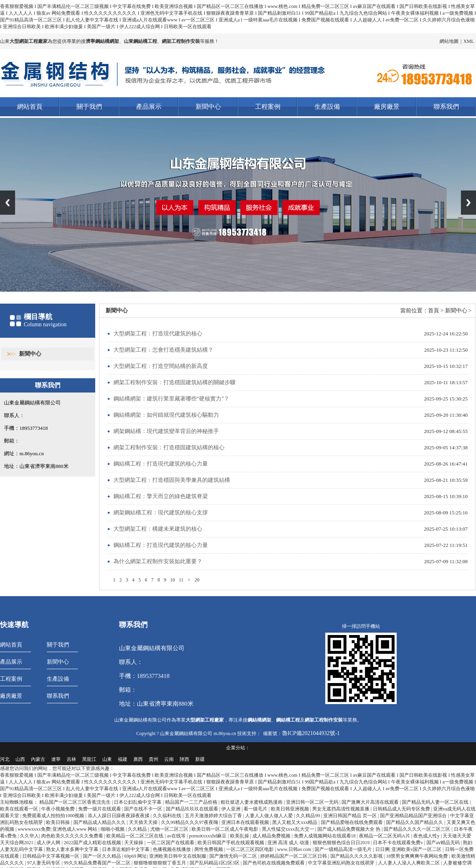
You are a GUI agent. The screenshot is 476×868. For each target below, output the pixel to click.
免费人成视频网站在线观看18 (325, 836)
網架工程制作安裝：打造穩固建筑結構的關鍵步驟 (175, 382)
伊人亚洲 (231, 809)
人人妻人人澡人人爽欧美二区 (410, 863)
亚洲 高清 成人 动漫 (289, 843)
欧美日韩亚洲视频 (291, 809)
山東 (107, 759)
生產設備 (327, 107)
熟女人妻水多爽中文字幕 (73, 849)
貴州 (154, 759)
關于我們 (89, 107)
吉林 (71, 759)
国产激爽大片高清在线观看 (371, 802)
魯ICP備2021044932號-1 (311, 733)
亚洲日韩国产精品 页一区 (351, 816)
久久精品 (138, 829)
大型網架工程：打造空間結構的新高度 (161, 366)
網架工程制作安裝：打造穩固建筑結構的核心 (169, 447)
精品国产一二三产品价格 (192, 802)
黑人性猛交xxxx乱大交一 (289, 829)
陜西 (184, 759)
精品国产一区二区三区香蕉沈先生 (76, 802)
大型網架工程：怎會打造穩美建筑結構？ (163, 350)
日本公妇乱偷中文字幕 (138, 802)
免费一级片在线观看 (100, 809)
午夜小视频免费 (59, 809)
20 (197, 580)
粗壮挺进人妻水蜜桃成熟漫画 (252, 802)
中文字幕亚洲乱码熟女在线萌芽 (342, 863)
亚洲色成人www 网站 (75, 829)
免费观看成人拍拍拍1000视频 (54, 816)
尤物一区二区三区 (170, 829)
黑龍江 (89, 759)
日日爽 (382, 849)
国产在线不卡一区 (144, 809)
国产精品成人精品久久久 (100, 822)
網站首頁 (30, 107)
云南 (169, 759)
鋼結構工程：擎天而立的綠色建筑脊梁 (161, 496)
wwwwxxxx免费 (34, 829)
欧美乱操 (240, 836)
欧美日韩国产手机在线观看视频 (231, 843)
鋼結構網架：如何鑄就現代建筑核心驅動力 (166, 415)
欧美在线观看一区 (20, 809)
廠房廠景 (387, 107)
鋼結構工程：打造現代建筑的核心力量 (161, 464)
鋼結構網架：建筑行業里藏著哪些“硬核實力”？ (171, 399)
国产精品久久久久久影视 (357, 856)
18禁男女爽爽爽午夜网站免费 (417, 856)
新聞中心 (208, 107)
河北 (5, 759)
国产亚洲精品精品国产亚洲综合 (414, 816)
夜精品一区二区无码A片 (385, 836)
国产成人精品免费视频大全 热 (349, 829)
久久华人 (29, 836)
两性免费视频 (209, 849)
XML (469, 41)
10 (173, 580)
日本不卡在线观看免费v (398, 843)
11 (181, 580)
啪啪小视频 (113, 829)
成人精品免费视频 (272, 836)
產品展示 (149, 107)
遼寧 (56, 759)
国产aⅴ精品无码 (444, 843)
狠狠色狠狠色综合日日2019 (342, 843)
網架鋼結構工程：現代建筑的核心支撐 (161, 513)
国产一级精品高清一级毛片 (344, 849)
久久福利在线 (168, 816)
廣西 (138, 759)
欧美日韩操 (59, 822)
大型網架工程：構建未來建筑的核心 (158, 529)
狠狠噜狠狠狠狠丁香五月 (160, 863)
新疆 (200, 759)
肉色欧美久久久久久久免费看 (73, 836)
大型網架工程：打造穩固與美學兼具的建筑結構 (172, 480)
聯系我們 (446, 107)
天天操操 (134, 843)
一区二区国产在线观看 (171, 843)
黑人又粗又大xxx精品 (295, 822)
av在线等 (177, 836)
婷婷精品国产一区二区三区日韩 (294, 856)
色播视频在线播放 (172, 849)
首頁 (434, 311)
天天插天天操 (144, 822)
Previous (8, 203)
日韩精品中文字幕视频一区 (51, 856)
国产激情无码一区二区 (234, 856)
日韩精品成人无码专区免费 (402, 809)
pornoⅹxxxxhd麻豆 (208, 836)
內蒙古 (38, 759)
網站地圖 (449, 41)
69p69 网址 (135, 856)
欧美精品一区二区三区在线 (135, 836)
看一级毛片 (256, 809)
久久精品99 (308, 816)
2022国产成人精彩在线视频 (93, 843)
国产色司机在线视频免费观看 (274, 863)
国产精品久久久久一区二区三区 (417, 829)
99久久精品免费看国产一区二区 (98, 863)
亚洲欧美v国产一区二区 (417, 849)
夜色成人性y (427, 836)
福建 (123, 759)
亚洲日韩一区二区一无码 (313, 802)
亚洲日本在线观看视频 (246, 822)
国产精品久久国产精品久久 (415, 822)
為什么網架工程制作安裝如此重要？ (158, 561)
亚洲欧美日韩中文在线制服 (178, 856)
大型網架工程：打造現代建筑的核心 (158, 334)
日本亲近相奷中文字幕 (126, 849)
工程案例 (268, 107)
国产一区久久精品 (103, 856)
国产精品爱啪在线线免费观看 (352, 822)
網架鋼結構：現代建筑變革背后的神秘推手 (166, 431)
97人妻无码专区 (44, 863)
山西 (20, 759)
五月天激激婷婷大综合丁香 (214, 816)
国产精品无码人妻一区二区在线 (436, 802)
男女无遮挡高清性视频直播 (341, 809)
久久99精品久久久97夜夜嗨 (190, 822)
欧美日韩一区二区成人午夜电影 (226, 829)
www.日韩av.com (295, 849)
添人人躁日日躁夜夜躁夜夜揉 (119, 816)
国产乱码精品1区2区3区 (215, 863)
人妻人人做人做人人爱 (270, 816)
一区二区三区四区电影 (250, 849)
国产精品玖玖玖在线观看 (193, 809)
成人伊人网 (49, 843)
